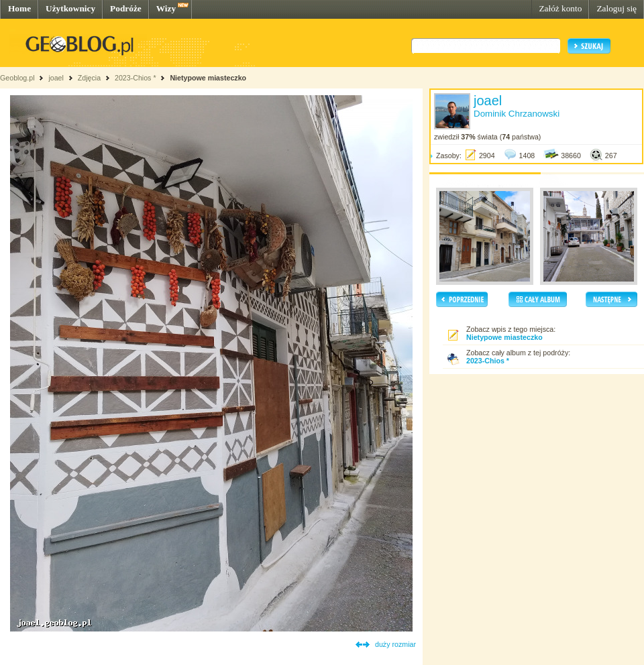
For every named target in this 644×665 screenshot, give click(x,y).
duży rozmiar (395, 644)
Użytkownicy (70, 8)
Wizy (166, 8)
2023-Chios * (136, 78)
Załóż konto (560, 8)
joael (56, 78)
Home (19, 8)
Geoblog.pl (17, 78)
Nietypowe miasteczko (208, 78)
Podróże (126, 8)
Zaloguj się (616, 8)
